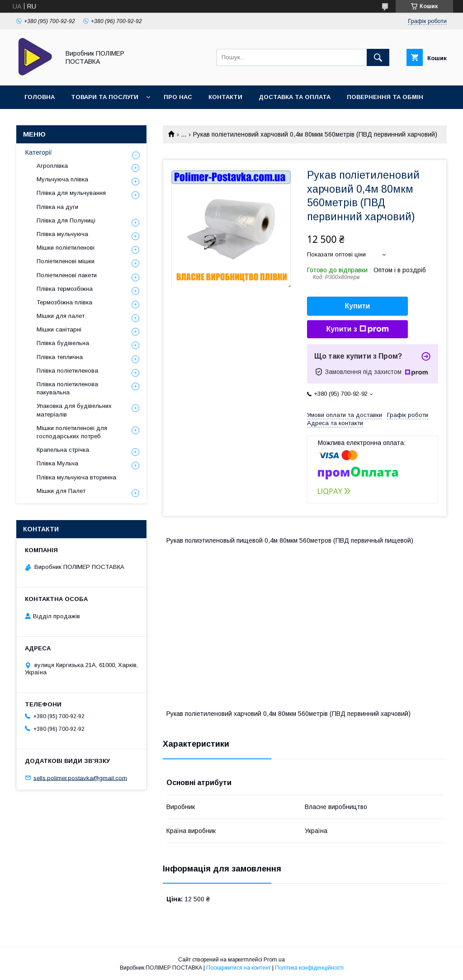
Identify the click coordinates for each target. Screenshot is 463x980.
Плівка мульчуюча (62, 234)
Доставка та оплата (295, 97)
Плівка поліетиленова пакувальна (67, 388)
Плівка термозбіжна (65, 289)
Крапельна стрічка (63, 450)
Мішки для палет (61, 316)
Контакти (225, 97)
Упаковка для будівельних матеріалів (74, 410)
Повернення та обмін (385, 97)
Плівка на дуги (57, 207)
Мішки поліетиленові (66, 248)
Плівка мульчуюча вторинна (76, 477)
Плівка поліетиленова (67, 371)
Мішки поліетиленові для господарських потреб (72, 432)
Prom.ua (274, 960)
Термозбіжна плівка (64, 302)
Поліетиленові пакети (67, 275)
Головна (40, 97)
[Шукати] (378, 57)
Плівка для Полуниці (66, 220)
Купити (358, 306)
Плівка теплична (60, 357)
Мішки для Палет (61, 491)
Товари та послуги (105, 97)
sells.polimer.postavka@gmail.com (80, 778)
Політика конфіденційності (309, 968)
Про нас (178, 97)
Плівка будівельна (63, 343)
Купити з (357, 329)
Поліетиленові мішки (66, 261)
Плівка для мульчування (71, 193)
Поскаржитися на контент (239, 968)
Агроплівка (52, 166)
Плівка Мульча (57, 463)
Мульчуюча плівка (62, 179)
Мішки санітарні (59, 329)
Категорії (39, 152)
